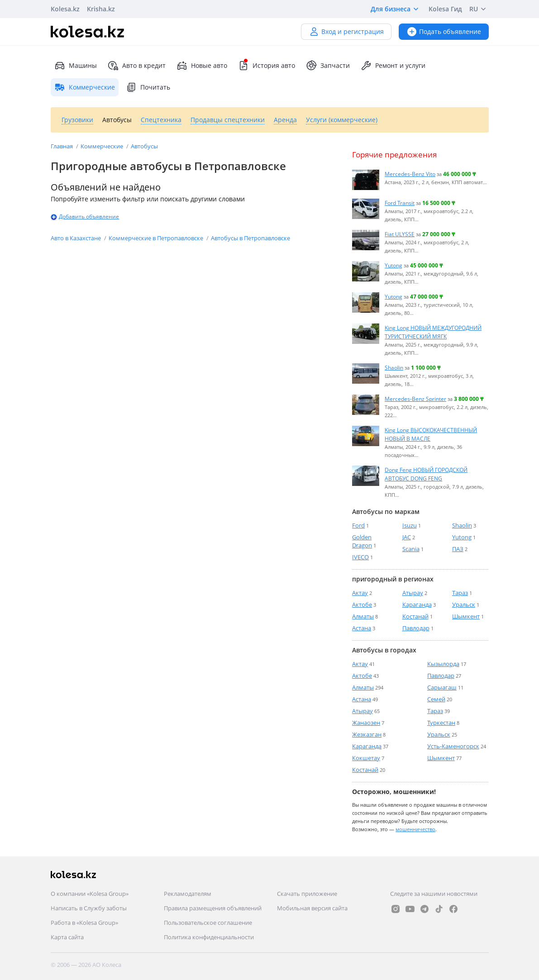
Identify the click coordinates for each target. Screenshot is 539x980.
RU (479, 9)
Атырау (413, 593)
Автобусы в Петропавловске (250, 238)
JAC (407, 537)
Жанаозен (366, 723)
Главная (62, 146)
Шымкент (466, 616)
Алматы (363, 616)
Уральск (464, 604)
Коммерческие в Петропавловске (157, 238)
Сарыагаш (442, 687)
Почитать (148, 87)
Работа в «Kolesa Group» (84, 923)
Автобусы (144, 146)
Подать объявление (444, 31)
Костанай (415, 616)
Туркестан (441, 723)
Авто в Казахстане (76, 238)
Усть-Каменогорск (453, 746)
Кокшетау (366, 758)
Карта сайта (67, 937)
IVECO (360, 557)
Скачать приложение (307, 894)
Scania (411, 549)
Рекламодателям (188, 894)
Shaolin (394, 367)
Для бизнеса (396, 9)
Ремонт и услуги (393, 66)
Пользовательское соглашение (208, 923)
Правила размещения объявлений (213, 908)
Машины (76, 66)
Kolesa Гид (445, 9)
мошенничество (415, 829)
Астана (362, 628)
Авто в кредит (137, 66)
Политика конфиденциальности (209, 937)
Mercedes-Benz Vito (410, 174)
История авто (267, 66)
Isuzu (410, 525)
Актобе (362, 604)
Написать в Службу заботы (89, 908)
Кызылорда (443, 664)
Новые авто (202, 66)
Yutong (394, 265)
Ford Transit (400, 203)
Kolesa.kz (65, 9)
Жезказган (367, 734)
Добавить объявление (89, 216)
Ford (358, 525)
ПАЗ (458, 549)
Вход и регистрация (346, 31)
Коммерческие (103, 146)
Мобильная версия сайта (312, 908)
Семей (436, 699)
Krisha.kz (101, 9)
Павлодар (416, 628)
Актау (360, 593)
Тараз (460, 593)
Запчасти (328, 66)
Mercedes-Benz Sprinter (415, 399)
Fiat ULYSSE (400, 234)
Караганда (417, 604)
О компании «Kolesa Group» (90, 894)
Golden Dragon (362, 541)
